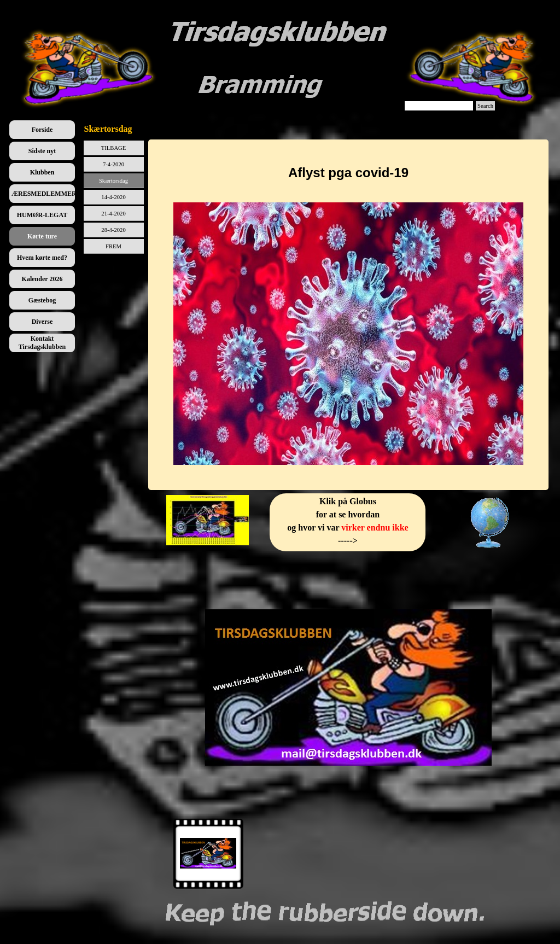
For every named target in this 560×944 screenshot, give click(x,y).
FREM (113, 246)
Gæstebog (42, 300)
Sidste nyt (42, 151)
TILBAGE (114, 148)
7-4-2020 (113, 164)
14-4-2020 (113, 197)
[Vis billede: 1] (208, 854)
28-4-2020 (113, 230)
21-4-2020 (113, 214)
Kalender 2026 (42, 279)
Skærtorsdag (113, 181)
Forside (42, 130)
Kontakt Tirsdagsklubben (42, 343)
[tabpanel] (349, 315)
